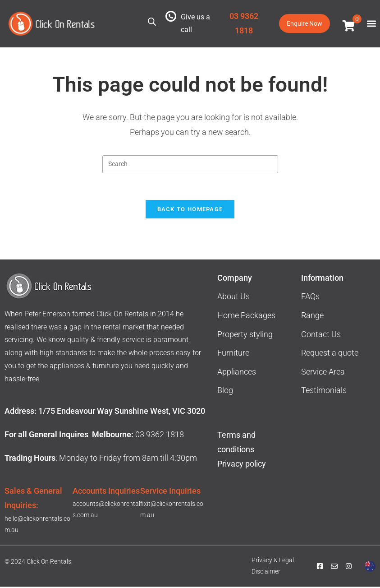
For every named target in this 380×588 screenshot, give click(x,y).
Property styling (245, 335)
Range (312, 316)
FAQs (310, 298)
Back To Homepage (190, 210)
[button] (371, 24)
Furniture (233, 354)
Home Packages (246, 316)
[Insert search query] (190, 164)
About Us (233, 298)
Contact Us (321, 335)
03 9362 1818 (160, 435)
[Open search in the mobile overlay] (152, 21)
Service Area (323, 373)
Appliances (237, 373)
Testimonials (324, 391)
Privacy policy (243, 465)
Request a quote (330, 354)
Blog (225, 391)
